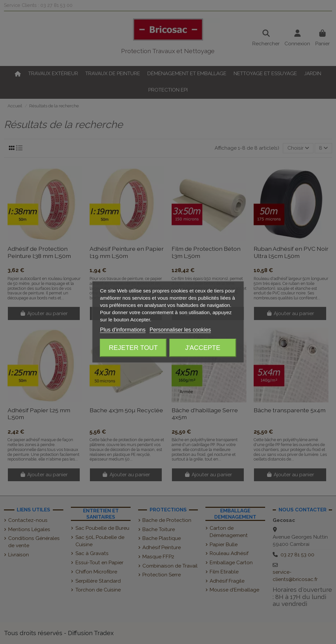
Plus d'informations (123, 330)
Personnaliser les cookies (180, 330)
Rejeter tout (133, 348)
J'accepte (203, 348)
